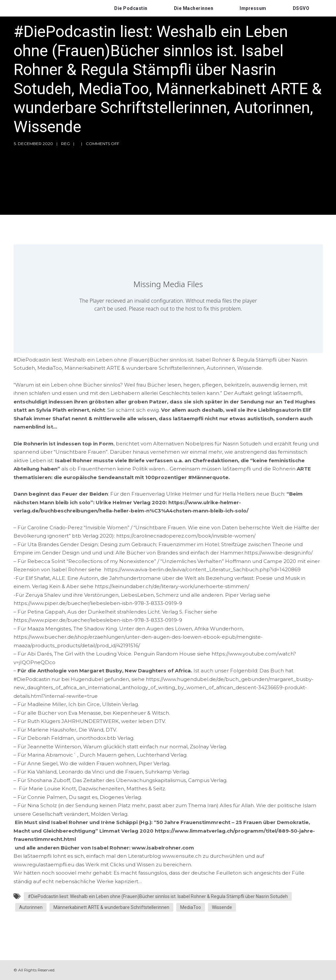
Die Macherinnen (194, 8)
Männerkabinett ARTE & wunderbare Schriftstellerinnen (111, 907)
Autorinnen (31, 907)
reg (66, 144)
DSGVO (301, 8)
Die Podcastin (131, 8)
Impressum (253, 8)
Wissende (222, 907)
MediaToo (191, 907)
